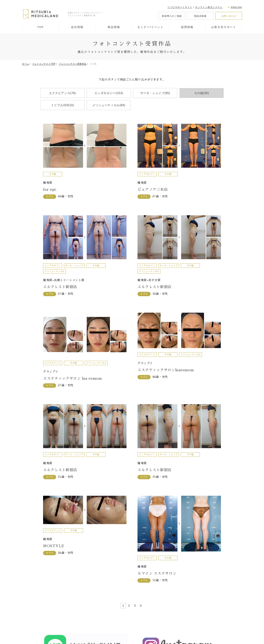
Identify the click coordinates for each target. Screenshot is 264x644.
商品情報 (114, 27)
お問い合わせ (229, 16)
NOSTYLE (54, 546)
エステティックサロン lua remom (72, 378)
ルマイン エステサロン (157, 573)
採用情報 (187, 27)
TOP (40, 27)
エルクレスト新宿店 (60, 287)
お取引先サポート (224, 27)
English (236, 7)
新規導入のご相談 (172, 16)
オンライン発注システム (209, 7)
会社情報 (77, 27)
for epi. (50, 189)
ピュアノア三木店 (153, 189)
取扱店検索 (200, 16)
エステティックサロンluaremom (166, 370)
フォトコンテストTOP (44, 64)
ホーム (25, 64)
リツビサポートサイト (180, 7)
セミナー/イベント (150, 27)
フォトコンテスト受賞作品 (73, 64)
